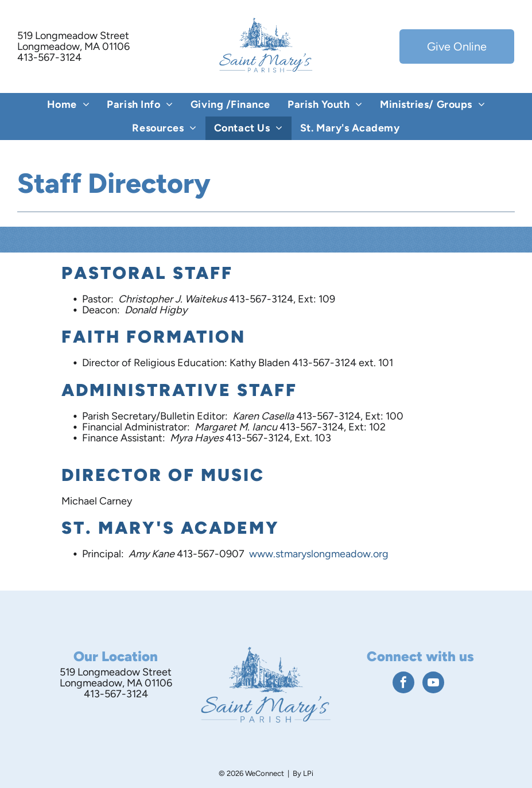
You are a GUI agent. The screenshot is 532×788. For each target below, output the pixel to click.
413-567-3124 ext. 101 (343, 363)
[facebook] (403, 684)
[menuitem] (69, 105)
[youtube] (433, 684)
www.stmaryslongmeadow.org (319, 554)
